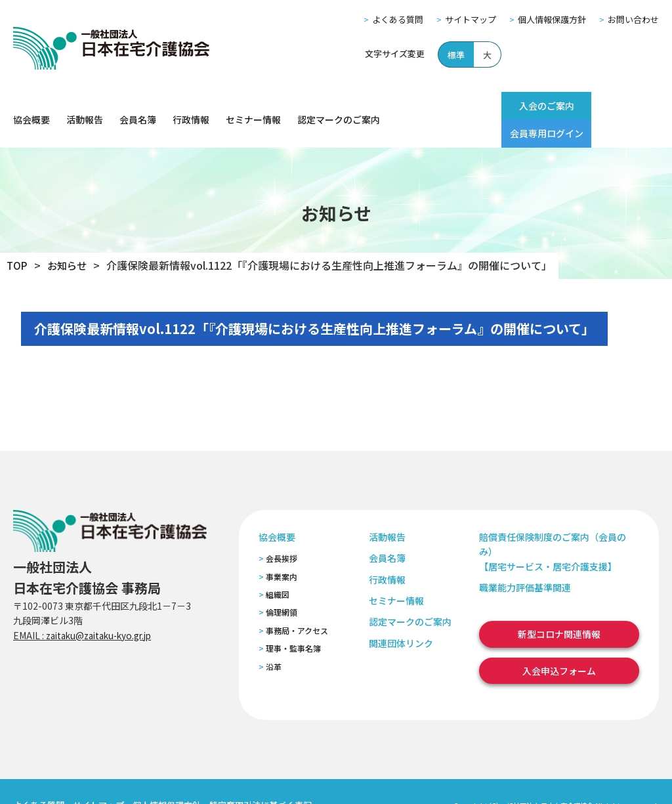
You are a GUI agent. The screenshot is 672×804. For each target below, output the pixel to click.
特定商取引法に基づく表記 (261, 777)
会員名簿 (138, 106)
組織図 (278, 566)
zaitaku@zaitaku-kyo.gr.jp (104, 607)
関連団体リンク (401, 615)
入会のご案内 (520, 106)
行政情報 (191, 106)
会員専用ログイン (614, 106)
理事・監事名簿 (293, 621)
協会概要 (31, 106)
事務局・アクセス (297, 602)
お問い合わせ (633, 19)
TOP (17, 238)
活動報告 (85, 106)
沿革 (274, 638)
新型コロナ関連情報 (559, 606)
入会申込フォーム (559, 643)
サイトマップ (471, 19)
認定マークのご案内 (339, 106)
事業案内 (282, 548)
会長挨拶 (282, 531)
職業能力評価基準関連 (525, 559)
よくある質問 (398, 19)
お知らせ (69, 238)
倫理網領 (282, 584)
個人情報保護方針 (552, 19)
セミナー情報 (253, 106)
